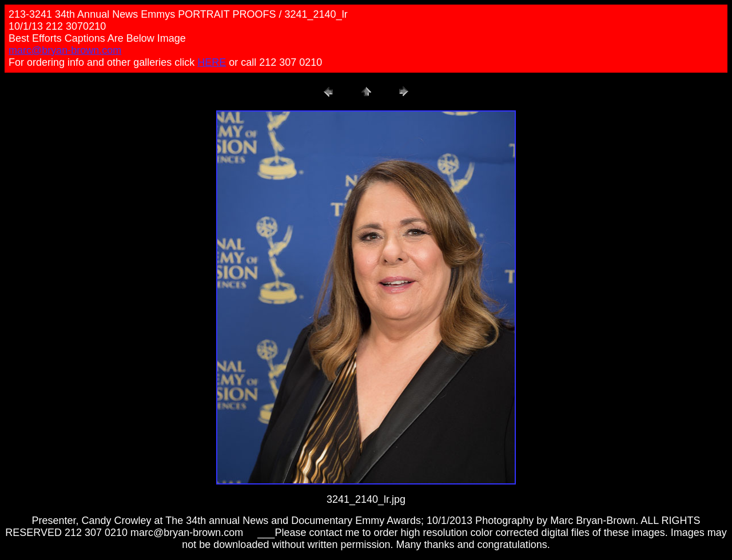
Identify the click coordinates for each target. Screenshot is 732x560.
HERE (212, 62)
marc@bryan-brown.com (65, 50)
